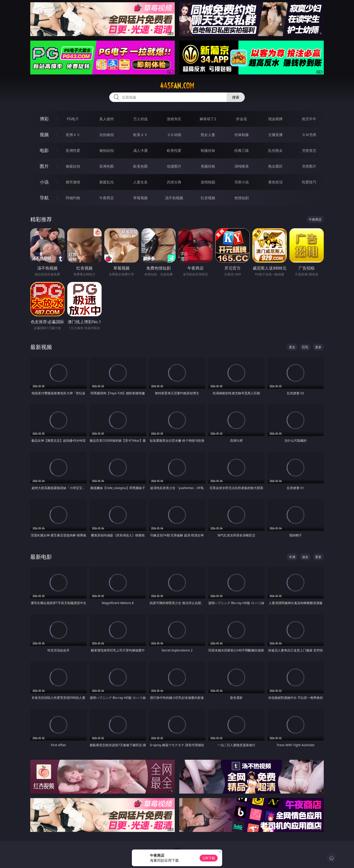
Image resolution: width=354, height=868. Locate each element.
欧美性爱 (174, 150)
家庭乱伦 (107, 182)
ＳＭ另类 (309, 135)
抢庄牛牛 (309, 119)
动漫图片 (174, 166)
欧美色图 (140, 166)
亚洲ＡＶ (73, 135)
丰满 (292, 557)
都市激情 (73, 182)
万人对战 (140, 119)
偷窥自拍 (73, 166)
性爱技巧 (309, 182)
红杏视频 (208, 198)
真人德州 (107, 119)
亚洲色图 (107, 166)
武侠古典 (174, 182)
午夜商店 (107, 198)
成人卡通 (140, 150)
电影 (44, 150)
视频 (44, 135)
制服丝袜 (208, 150)
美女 (292, 347)
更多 (318, 347)
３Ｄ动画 (174, 135)
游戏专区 (174, 119)
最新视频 (41, 347)
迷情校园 (208, 182)
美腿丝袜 (208, 166)
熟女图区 (275, 166)
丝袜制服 (242, 135)
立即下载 (209, 858)
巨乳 (305, 347)
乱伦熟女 (275, 150)
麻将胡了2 (208, 119)
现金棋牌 (275, 119)
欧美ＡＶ (140, 135)
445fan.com (177, 86)
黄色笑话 (275, 182)
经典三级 (242, 150)
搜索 (236, 97)
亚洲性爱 (73, 150)
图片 (44, 166)
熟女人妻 (208, 135)
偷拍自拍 (107, 150)
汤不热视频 (174, 198)
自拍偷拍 (107, 135)
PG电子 (73, 119)
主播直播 (275, 135)
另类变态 (309, 150)
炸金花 (242, 119)
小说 (44, 182)
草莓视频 (140, 198)
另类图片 (309, 166)
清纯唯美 (242, 166)
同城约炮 (73, 198)
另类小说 (242, 182)
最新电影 (41, 557)
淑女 (305, 557)
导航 (44, 198)
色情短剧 (242, 198)
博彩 (44, 119)
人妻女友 (140, 182)
